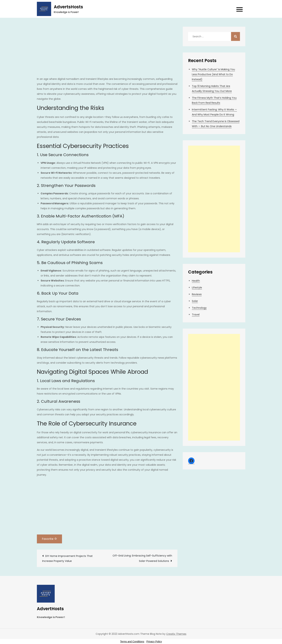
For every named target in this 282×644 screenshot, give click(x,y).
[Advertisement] (107, 52)
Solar (195, 301)
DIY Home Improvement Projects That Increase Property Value (67, 558)
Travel (196, 315)
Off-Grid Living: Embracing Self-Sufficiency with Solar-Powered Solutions (142, 558)
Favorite (49, 539)
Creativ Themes (176, 634)
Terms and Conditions (132, 642)
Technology (199, 308)
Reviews (197, 294)
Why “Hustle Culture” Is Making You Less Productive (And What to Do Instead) (213, 74)
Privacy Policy (154, 642)
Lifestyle (197, 288)
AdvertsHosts (68, 7)
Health (196, 281)
